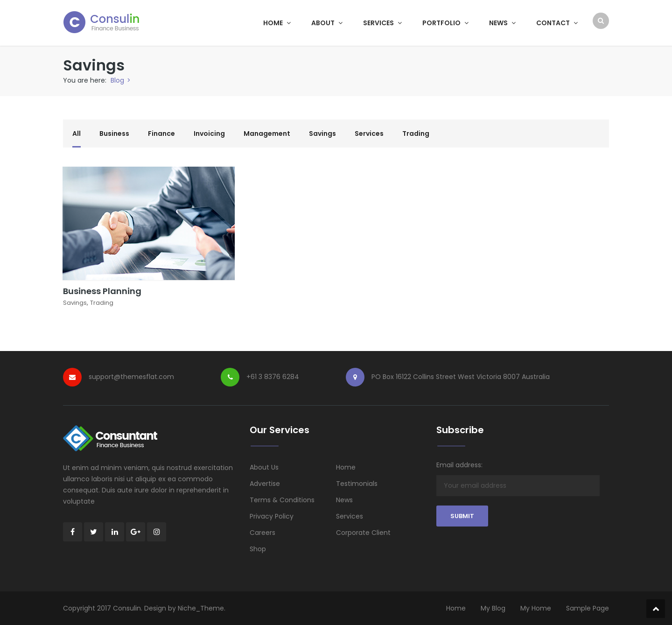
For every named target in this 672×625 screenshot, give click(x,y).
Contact (557, 23)
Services (382, 23)
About (327, 23)
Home (277, 23)
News (502, 23)
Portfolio (445, 23)
